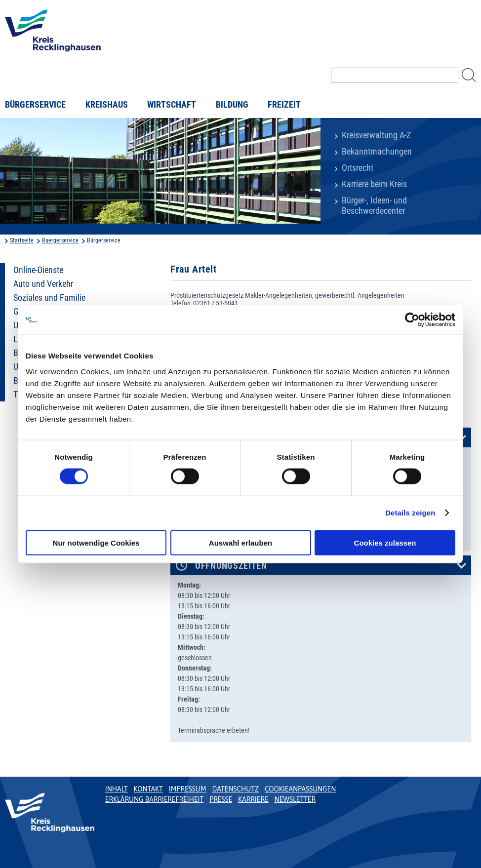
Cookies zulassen (385, 542)
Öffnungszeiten (231, 566)
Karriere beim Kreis (374, 184)
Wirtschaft (172, 105)
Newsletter (295, 799)
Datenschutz (235, 789)
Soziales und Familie (49, 298)
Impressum (188, 789)
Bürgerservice (35, 105)
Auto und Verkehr (43, 284)
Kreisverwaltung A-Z (376, 135)
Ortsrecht (358, 168)
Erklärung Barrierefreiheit (154, 799)
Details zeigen (410, 513)
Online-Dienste (38, 270)
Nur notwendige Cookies (96, 542)
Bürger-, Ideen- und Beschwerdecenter (374, 206)
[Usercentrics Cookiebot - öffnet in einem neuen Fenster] (412, 320)
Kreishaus (107, 105)
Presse (221, 799)
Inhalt (117, 789)
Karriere (253, 799)
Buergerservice (60, 240)
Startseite (22, 240)
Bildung (232, 105)
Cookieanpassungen (300, 789)
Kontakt (148, 789)
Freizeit (284, 105)
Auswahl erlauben (240, 542)
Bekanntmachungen (377, 152)
